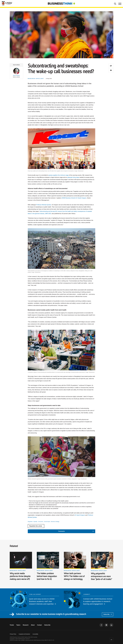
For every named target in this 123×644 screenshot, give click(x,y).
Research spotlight (18, 571)
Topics (18, 625)
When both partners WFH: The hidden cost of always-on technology (74, 576)
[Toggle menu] (120, 4)
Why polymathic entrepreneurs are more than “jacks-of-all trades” (102, 577)
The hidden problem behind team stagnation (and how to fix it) (47, 576)
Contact (39, 625)
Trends (12, 625)
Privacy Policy (13, 634)
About (33, 625)
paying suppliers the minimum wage (59, 175)
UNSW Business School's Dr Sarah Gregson (74, 198)
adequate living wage (73, 177)
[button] (16, 73)
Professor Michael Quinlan (44, 205)
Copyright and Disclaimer (24, 634)
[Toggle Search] (115, 4)
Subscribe (108, 614)
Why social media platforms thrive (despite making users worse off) (20, 576)
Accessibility (35, 634)
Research (26, 625)
